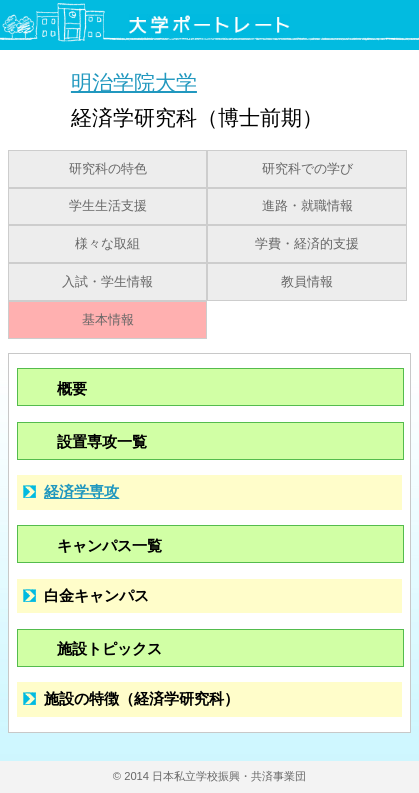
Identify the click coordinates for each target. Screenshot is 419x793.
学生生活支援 (108, 206)
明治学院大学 (134, 81)
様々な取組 (107, 244)
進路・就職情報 (307, 206)
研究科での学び (307, 169)
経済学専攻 (81, 491)
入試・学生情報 (107, 282)
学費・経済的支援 (307, 244)
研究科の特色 (108, 169)
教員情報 (307, 282)
